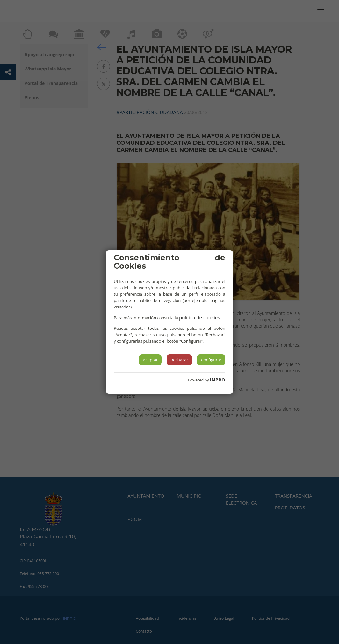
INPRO (218, 380)
